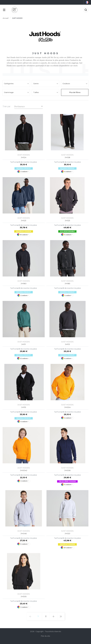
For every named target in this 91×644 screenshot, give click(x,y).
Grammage (9, 92)
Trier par (6, 106)
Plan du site (46, 636)
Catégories (9, 84)
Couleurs (67, 84)
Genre (36, 84)
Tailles (36, 92)
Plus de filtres (75, 92)
